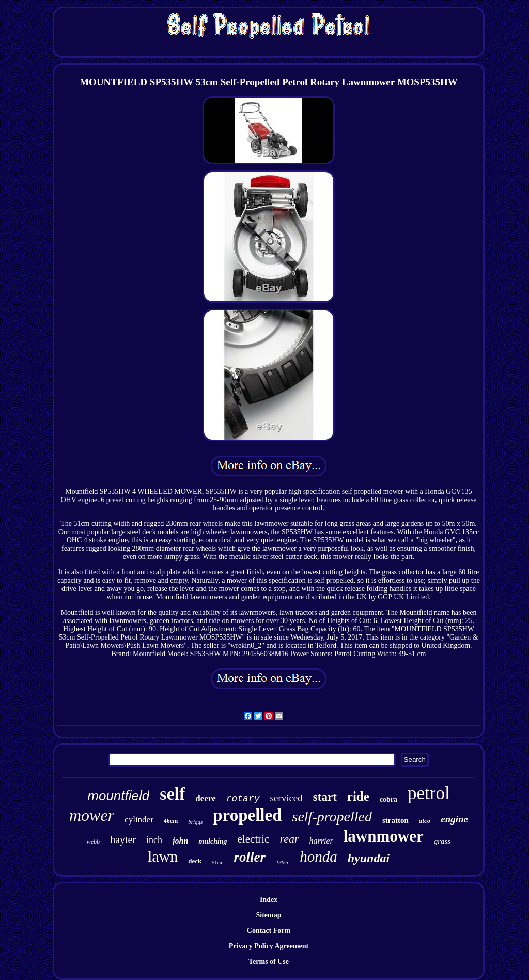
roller (250, 857)
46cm (171, 821)
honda (318, 857)
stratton (395, 820)
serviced (286, 798)
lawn (163, 856)
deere (205, 798)
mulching (213, 841)
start (325, 797)
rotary (243, 799)
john (180, 841)
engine (454, 819)
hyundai (369, 858)
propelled (247, 815)
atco (425, 821)
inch (154, 840)
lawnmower (384, 836)
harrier (321, 841)
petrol (429, 793)
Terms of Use (269, 962)
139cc (283, 862)
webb (93, 842)
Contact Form (269, 931)
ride (358, 796)
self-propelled (332, 816)
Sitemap (269, 915)
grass (442, 841)
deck (195, 861)
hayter (123, 839)
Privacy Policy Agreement (269, 946)
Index (269, 900)
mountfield (118, 796)
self (172, 794)
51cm (217, 862)
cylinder (139, 820)
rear (289, 839)
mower (92, 815)
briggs (195, 822)
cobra (388, 799)
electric (254, 839)
